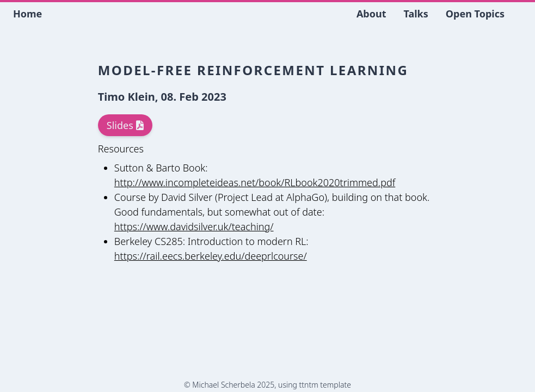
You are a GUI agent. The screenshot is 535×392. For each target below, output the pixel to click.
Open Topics (475, 14)
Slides (125, 125)
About (371, 14)
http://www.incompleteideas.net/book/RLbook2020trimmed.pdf (255, 182)
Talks (416, 14)
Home (27, 14)
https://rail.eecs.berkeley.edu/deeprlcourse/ (211, 256)
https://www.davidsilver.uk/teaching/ (194, 226)
